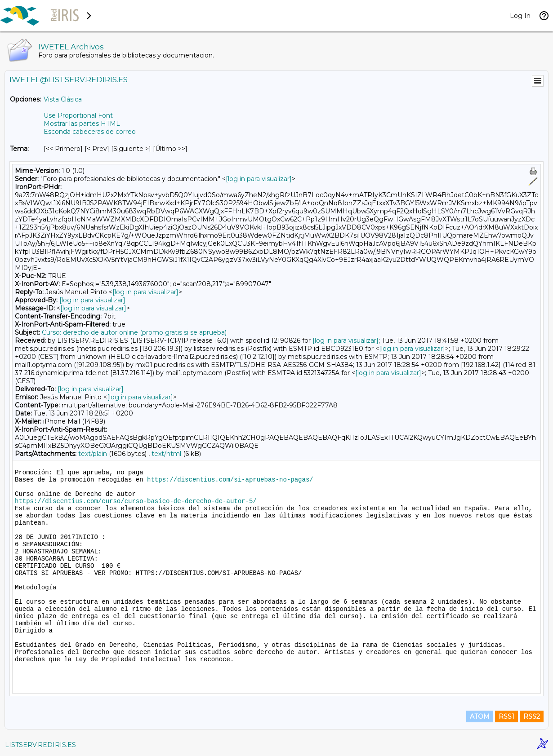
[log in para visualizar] (259, 179)
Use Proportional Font (78, 115)
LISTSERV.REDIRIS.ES (40, 745)
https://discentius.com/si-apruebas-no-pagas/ (230, 480)
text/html (166, 454)
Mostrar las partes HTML (82, 124)
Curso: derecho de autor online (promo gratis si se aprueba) (134, 332)
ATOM (480, 716)
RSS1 (506, 716)
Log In (520, 16)
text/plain (93, 454)
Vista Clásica (63, 99)
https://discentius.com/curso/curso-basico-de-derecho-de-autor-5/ (136, 501)
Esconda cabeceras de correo (90, 132)
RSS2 (532, 716)
